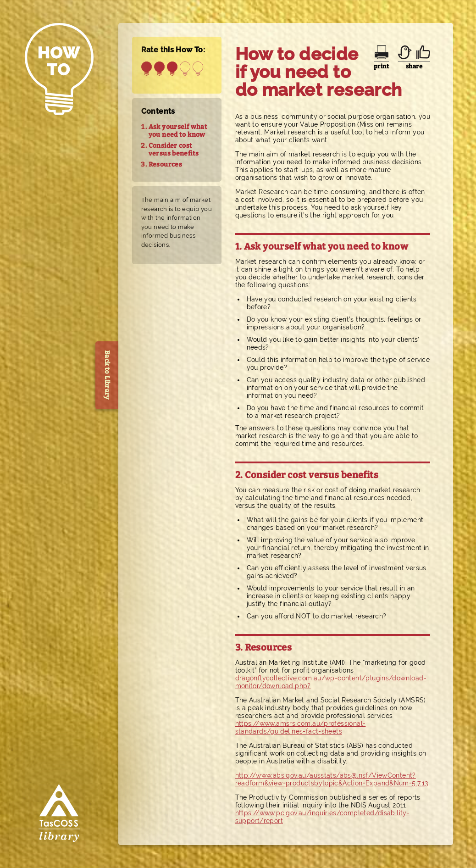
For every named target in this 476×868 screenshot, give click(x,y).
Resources (166, 164)
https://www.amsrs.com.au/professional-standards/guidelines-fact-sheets (301, 727)
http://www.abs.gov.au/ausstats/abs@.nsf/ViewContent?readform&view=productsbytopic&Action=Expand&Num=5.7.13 (332, 779)
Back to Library (107, 375)
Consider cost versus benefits (174, 150)
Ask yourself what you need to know (178, 131)
